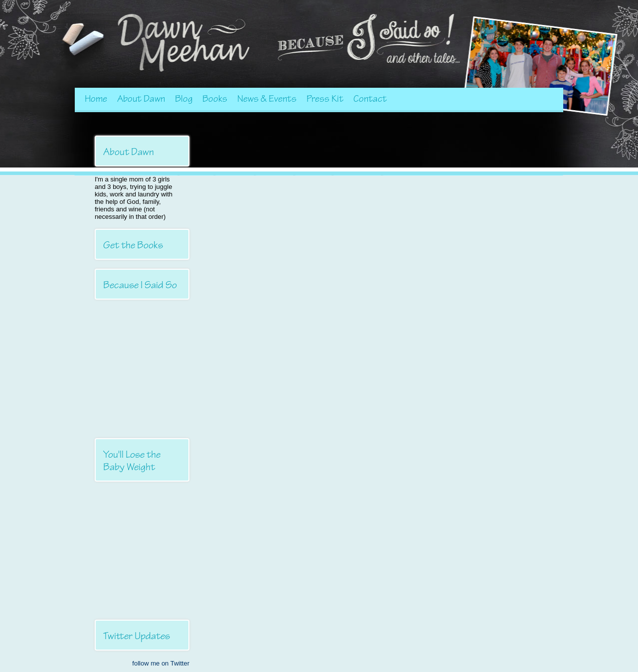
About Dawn (141, 99)
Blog (184, 99)
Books (215, 99)
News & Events (267, 99)
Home (96, 99)
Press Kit (325, 99)
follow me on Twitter (161, 663)
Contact (370, 99)
